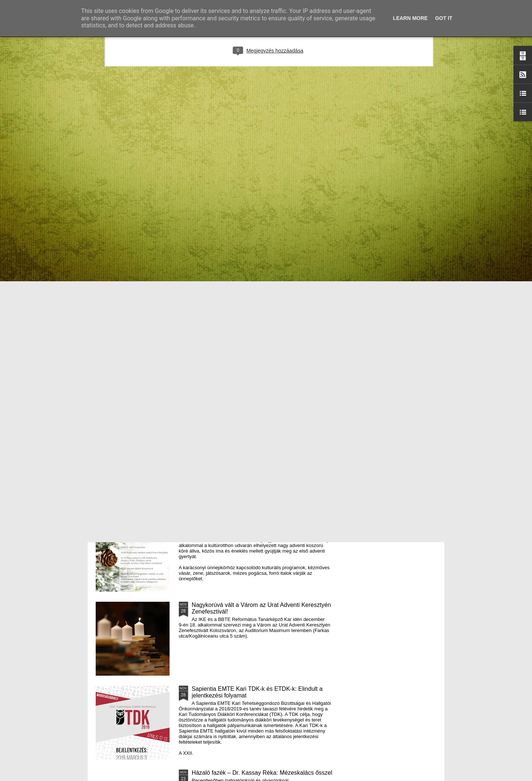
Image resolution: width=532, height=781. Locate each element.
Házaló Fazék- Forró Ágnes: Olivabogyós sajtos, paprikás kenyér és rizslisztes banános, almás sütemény (226, 304)
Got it (444, 18)
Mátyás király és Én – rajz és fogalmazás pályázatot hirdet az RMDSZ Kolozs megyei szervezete (137, 304)
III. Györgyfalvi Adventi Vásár (230, 521)
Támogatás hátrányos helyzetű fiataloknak (247, 353)
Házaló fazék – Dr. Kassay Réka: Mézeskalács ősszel (262, 773)
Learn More (410, 18)
